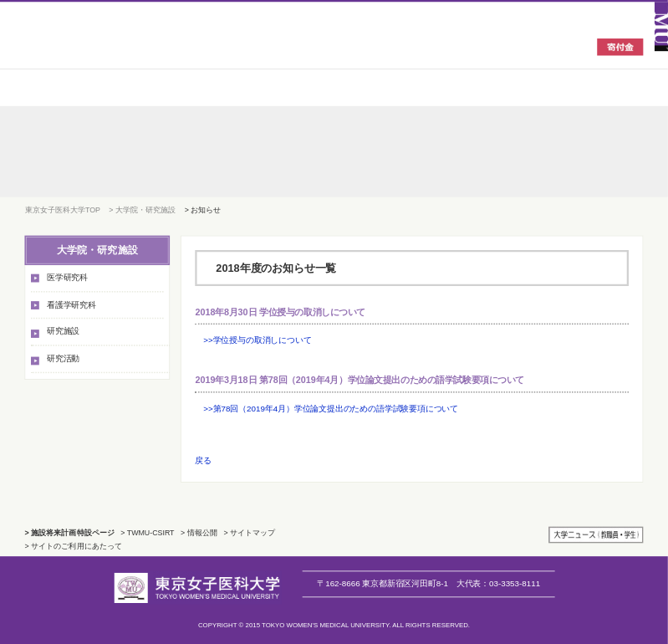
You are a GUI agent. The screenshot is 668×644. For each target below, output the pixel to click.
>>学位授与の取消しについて (257, 340)
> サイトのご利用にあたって (74, 546)
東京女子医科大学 (120, 46)
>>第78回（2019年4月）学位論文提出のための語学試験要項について (331, 408)
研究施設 (63, 332)
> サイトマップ (249, 533)
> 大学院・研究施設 (142, 209)
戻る (203, 460)
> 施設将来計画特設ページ (70, 533)
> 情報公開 (199, 533)
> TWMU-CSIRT (147, 533)
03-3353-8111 (498, 583)
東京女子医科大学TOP (63, 209)
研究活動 (63, 358)
